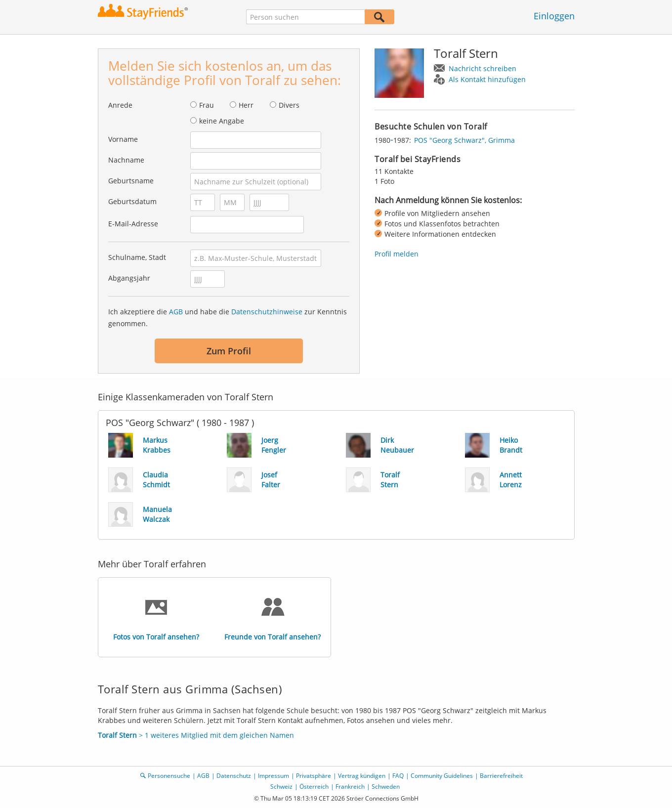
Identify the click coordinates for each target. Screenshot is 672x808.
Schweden (386, 787)
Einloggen (554, 16)
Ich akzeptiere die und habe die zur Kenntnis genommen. (228, 318)
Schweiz (281, 787)
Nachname (126, 160)
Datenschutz (234, 776)
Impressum (273, 776)
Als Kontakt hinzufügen (487, 79)
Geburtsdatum (132, 201)
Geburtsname (131, 181)
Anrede (120, 105)
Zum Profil (229, 351)
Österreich (314, 787)
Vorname (123, 139)
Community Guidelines (442, 776)
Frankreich (350, 787)
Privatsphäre (314, 776)
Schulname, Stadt (137, 257)
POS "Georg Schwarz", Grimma (464, 140)
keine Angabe (222, 121)
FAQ (398, 776)
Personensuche (169, 776)
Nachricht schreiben (483, 68)
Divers (289, 105)
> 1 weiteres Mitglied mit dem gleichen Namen (196, 735)
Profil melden (397, 254)
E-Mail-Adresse (133, 224)
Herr (246, 105)
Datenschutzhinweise (267, 312)
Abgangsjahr (129, 278)
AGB (176, 312)
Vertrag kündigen (362, 776)
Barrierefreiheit (501, 776)
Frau (207, 105)
